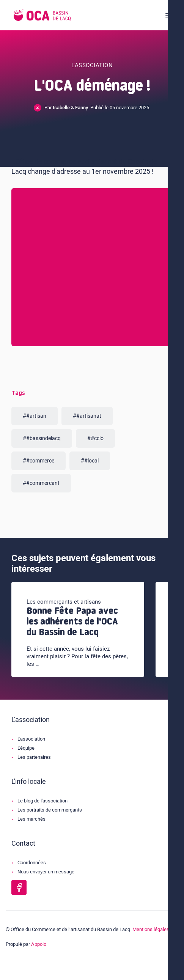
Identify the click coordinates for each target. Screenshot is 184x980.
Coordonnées (32, 863)
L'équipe (26, 748)
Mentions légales (151, 929)
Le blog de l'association (42, 801)
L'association (31, 739)
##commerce (39, 461)
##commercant (41, 483)
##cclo (95, 438)
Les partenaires (34, 757)
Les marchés (31, 819)
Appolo (39, 944)
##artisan (35, 416)
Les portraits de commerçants (50, 810)
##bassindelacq (42, 438)
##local (90, 461)
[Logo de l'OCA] (42, 15)
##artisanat (87, 416)
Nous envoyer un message (46, 872)
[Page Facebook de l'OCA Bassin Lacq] (19, 887)
